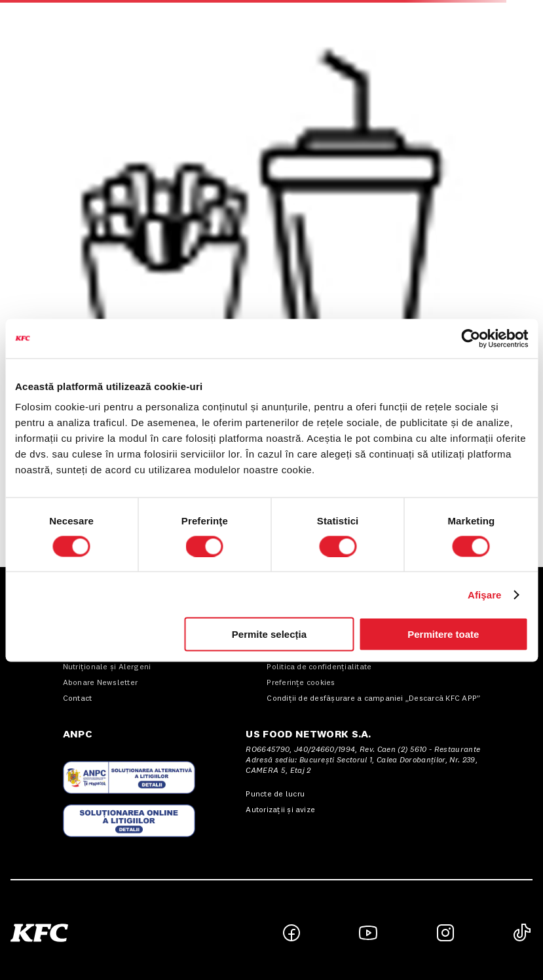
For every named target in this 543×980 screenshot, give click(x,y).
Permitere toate (443, 634)
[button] (141, 933)
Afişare (485, 594)
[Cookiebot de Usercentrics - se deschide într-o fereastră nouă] (471, 338)
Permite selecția (269, 634)
